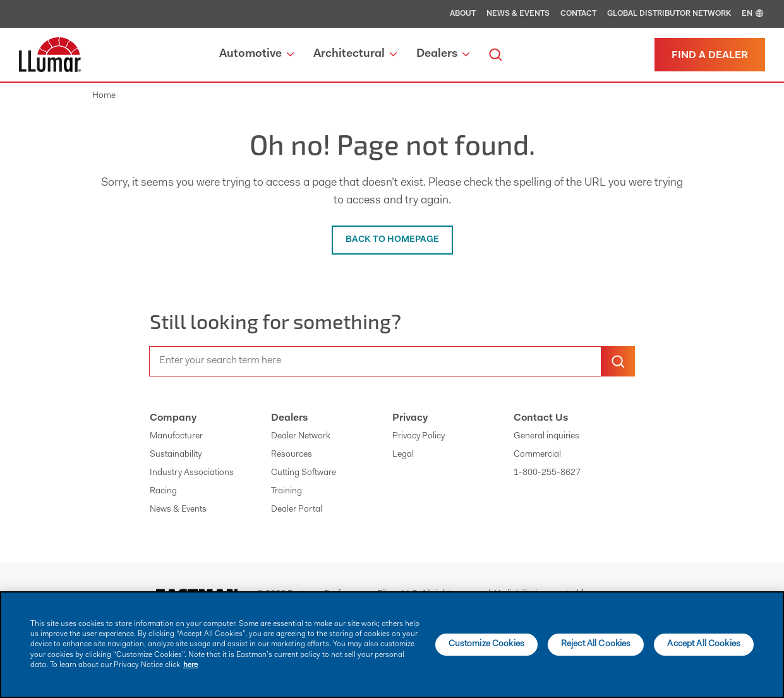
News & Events (518, 14)
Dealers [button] (443, 54)
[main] (392, 645)
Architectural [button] (355, 54)
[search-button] (618, 361)
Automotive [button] (256, 54)
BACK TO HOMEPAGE (392, 240)
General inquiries (546, 436)
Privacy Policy (419, 436)
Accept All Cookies (704, 644)
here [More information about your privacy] (190, 665)
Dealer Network (301, 436)
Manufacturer (176, 436)
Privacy (410, 418)
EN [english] (753, 14)
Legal (403, 455)
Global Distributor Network (669, 14)
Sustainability (176, 455)
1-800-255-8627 (547, 473)
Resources (292, 455)
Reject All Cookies (596, 644)
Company (173, 418)
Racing (163, 491)
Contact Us (541, 418)
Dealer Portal (297, 510)
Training (286, 491)
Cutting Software (304, 473)
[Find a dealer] (710, 55)
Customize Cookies (486, 644)
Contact (578, 14)
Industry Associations (192, 473)
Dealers (289, 418)
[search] (495, 55)
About (463, 14)
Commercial (537, 455)
